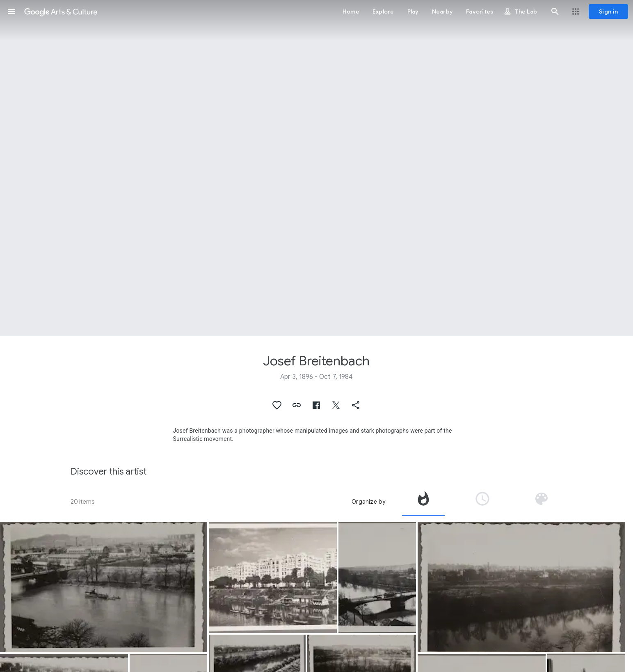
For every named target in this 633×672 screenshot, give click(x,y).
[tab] (423, 502)
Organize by (368, 502)
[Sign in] (608, 11)
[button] (11, 11)
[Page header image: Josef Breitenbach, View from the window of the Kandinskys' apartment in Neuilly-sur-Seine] (316, 168)
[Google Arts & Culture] (61, 11)
